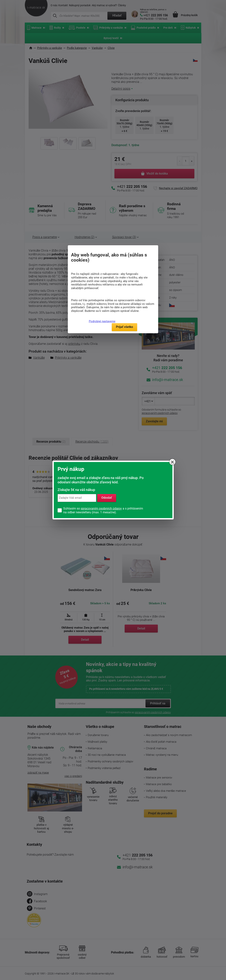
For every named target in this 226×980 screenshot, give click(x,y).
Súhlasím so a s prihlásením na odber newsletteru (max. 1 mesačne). (103, 510)
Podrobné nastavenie (102, 321)
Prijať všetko (124, 327)
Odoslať (107, 498)
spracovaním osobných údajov (101, 508)
